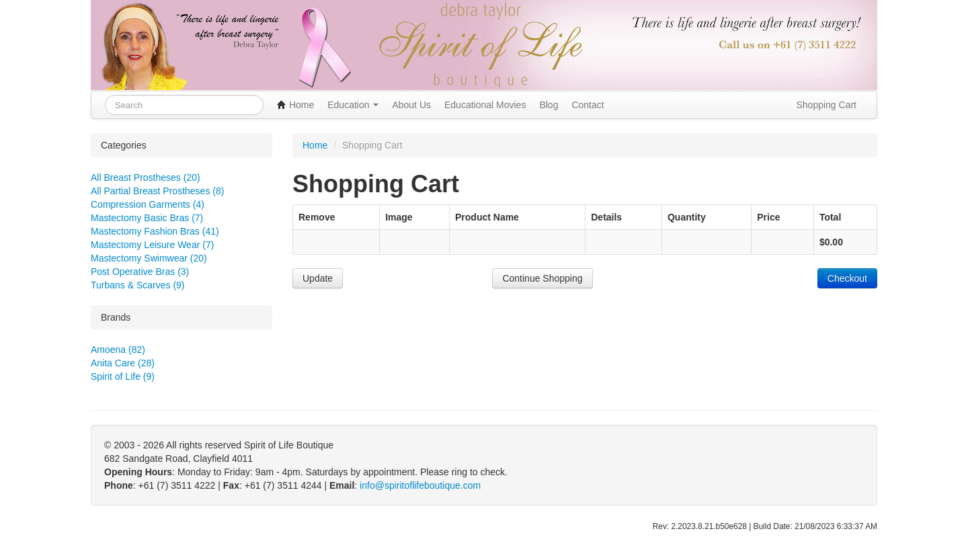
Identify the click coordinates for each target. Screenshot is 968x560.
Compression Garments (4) (148, 204)
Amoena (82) (118, 350)
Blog (549, 105)
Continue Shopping (542, 278)
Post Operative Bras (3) (140, 272)
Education (353, 105)
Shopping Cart (826, 105)
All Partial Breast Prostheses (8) (157, 191)
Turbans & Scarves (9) (138, 285)
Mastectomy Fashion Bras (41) (155, 231)
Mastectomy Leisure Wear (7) (152, 245)
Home (295, 105)
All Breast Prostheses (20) (146, 177)
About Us (411, 105)
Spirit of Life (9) (123, 376)
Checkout (847, 278)
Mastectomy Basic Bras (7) (147, 218)
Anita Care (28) (123, 363)
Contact (588, 105)
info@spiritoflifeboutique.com (420, 485)
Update (318, 278)
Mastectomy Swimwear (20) (149, 258)
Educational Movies (485, 105)
